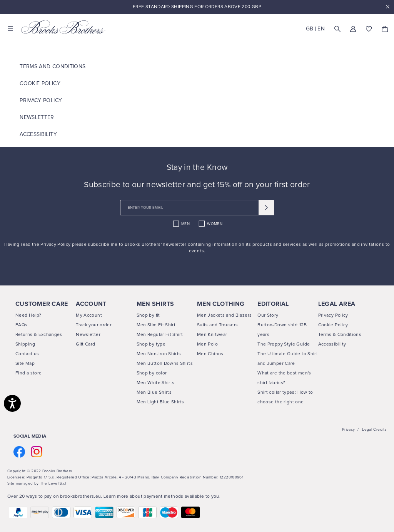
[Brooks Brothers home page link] (63, 27)
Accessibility (332, 344)
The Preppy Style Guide (284, 344)
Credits (380, 430)
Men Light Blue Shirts (160, 402)
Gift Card (85, 344)
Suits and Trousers (217, 325)
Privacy (349, 430)
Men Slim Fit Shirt (156, 325)
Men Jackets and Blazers (224, 316)
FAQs (21, 325)
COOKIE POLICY (40, 84)
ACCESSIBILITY (38, 134)
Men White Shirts (156, 383)
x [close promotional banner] (387, 7)
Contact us (27, 354)
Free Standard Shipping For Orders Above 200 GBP (197, 7)
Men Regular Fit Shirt (160, 335)
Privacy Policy (41, 101)
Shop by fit (148, 316)
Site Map (25, 364)
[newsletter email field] (197, 208)
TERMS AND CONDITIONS (53, 67)
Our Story (268, 316)
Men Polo (207, 344)
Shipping (25, 344)
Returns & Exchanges (39, 335)
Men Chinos (210, 354)
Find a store (28, 373)
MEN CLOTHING (221, 304)
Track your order (94, 325)
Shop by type (151, 344)
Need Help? (28, 316)
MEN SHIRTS (155, 304)
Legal (367, 430)
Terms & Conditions (340, 335)
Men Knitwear (212, 335)
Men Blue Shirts (154, 393)
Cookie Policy (333, 325)
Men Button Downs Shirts (165, 364)
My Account (89, 316)
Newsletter (37, 117)
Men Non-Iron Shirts (159, 354)
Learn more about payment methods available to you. (162, 497)
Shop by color (152, 373)
